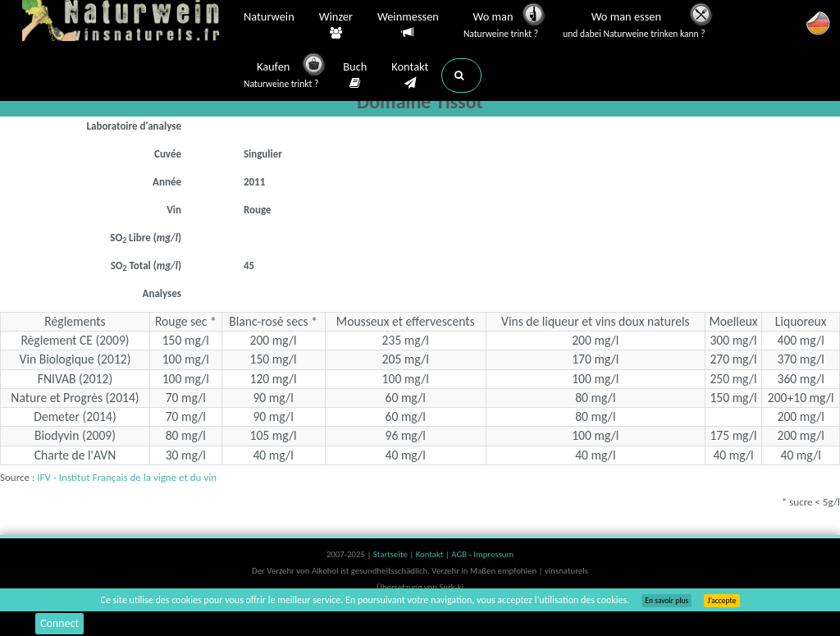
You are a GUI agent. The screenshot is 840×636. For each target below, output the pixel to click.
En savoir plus (667, 601)
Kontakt (410, 75)
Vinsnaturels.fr (125, 22)
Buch (355, 75)
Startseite (391, 554)
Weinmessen (408, 25)
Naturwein (269, 18)
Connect (59, 623)
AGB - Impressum (482, 554)
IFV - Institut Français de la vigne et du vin (127, 477)
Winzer (336, 25)
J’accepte (721, 601)
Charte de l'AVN (75, 455)
